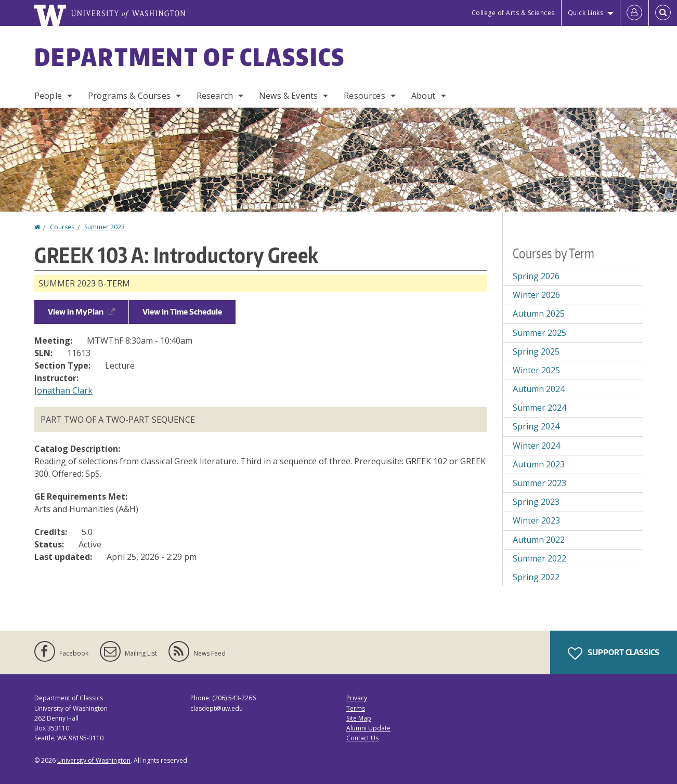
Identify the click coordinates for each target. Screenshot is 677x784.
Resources (364, 96)
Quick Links (586, 13)
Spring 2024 (536, 426)
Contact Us (362, 738)
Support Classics (614, 654)
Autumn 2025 (539, 313)
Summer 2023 (105, 227)
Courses (62, 227)
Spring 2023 (536, 502)
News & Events (288, 96)
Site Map (359, 718)
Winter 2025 (536, 370)
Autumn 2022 (539, 540)
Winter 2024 (536, 446)
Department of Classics (190, 57)
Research (215, 96)
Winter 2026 (536, 295)
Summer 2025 (539, 333)
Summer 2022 (539, 558)
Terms (356, 708)
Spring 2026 (536, 276)
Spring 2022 (536, 577)
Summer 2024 (539, 408)
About (424, 96)
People (48, 96)
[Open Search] (663, 13)
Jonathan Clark (63, 390)
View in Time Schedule (182, 312)
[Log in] (634, 13)
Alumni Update (368, 728)
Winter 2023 (536, 520)
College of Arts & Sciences (513, 13)
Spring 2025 (536, 351)
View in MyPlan (81, 312)
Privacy (357, 698)
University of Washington (94, 760)
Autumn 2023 (539, 464)
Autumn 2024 (539, 389)
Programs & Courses (129, 96)
